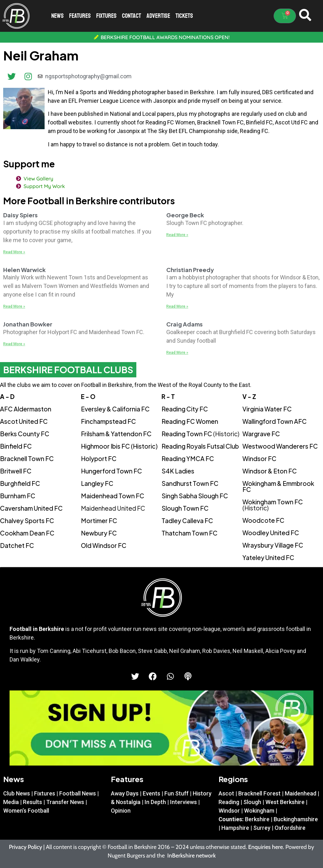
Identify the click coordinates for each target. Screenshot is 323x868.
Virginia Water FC (267, 409)
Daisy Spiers (20, 215)
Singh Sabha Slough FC (195, 496)
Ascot (226, 793)
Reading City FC (185, 409)
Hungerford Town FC (111, 471)
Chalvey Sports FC (27, 521)
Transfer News (65, 802)
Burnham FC (18, 496)
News (57, 16)
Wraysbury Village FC (273, 545)
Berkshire (257, 819)
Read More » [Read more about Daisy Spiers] (14, 252)
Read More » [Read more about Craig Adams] (177, 353)
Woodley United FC (271, 533)
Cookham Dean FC (27, 533)
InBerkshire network (191, 856)
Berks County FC (25, 434)
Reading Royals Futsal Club (200, 446)
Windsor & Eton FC (270, 471)
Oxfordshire (290, 828)
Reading (229, 802)
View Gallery (37, 178)
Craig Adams (184, 324)
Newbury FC (99, 533)
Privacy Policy (25, 847)
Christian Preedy (190, 270)
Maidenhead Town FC (113, 496)
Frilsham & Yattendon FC (116, 434)
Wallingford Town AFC (275, 421)
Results (32, 802)
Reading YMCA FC (188, 458)
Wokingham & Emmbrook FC (278, 486)
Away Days (125, 793)
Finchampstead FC (108, 421)
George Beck (185, 215)
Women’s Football (26, 811)
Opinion (121, 811)
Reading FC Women (190, 421)
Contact (132, 16)
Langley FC (97, 483)
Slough (252, 802)
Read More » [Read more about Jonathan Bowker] (14, 344)
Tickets (184, 16)
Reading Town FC (200, 434)
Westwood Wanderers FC (280, 446)
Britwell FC (16, 471)
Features (80, 16)
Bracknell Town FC (27, 458)
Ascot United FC (24, 421)
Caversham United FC (31, 508)
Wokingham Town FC (273, 505)
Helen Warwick (24, 270)
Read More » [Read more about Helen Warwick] (14, 306)
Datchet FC (17, 545)
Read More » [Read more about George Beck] (177, 235)
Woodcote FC (263, 520)
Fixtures (106, 16)
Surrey (262, 828)
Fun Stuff (176, 793)
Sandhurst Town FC (190, 483)
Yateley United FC (268, 557)
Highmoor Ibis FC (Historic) (119, 446)
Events (151, 793)
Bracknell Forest (259, 793)
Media (11, 802)
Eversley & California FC (115, 409)
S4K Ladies (178, 471)
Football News (78, 793)
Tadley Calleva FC (187, 521)
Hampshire (235, 828)
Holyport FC (99, 458)
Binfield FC (16, 446)
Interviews (183, 802)
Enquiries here (266, 847)
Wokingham (259, 811)
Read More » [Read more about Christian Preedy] (177, 306)
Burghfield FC (20, 483)
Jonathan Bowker (28, 324)
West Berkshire (285, 802)
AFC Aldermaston (26, 409)
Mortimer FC (99, 521)
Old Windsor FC (104, 545)
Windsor (229, 811)
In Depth (155, 802)
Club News (17, 793)
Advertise (158, 16)
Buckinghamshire (296, 819)
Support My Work (43, 186)
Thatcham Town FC (190, 533)
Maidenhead (301, 793)
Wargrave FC (261, 434)
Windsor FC (259, 458)
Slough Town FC (185, 508)
